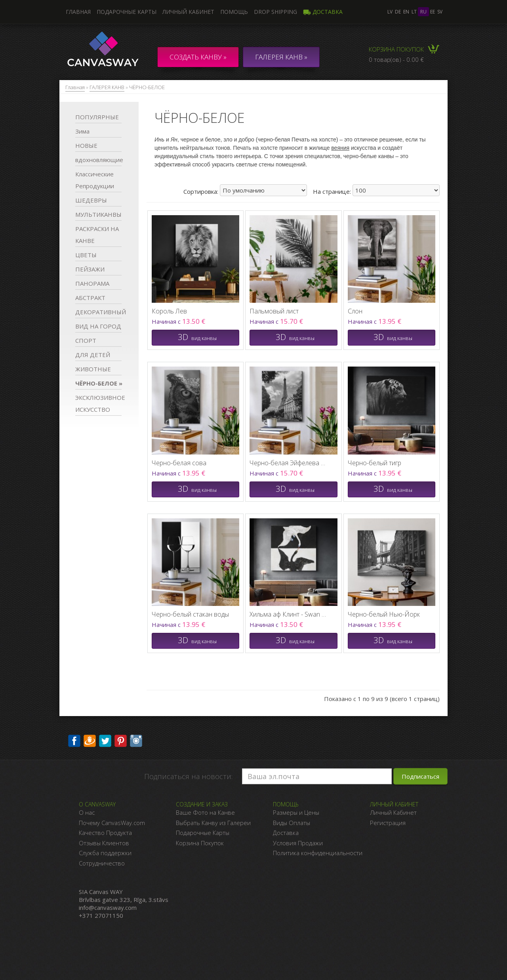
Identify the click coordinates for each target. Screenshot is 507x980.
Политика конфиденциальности (318, 853)
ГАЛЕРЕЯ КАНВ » (281, 57)
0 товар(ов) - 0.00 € (396, 59)
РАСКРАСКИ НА (97, 235)
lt (414, 12)
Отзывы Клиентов (104, 843)
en (406, 12)
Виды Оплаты (292, 823)
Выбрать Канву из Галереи (213, 823)
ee (433, 12)
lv (390, 12)
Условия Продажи (298, 843)
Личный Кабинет (393, 812)
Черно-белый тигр (375, 463)
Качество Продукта (105, 833)
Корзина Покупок (200, 843)
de (398, 12)
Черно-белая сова (179, 463)
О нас (87, 812)
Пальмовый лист (274, 311)
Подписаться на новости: (188, 776)
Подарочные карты (127, 12)
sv (440, 12)
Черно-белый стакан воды (190, 614)
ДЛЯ (93, 355)
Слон (355, 311)
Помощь (234, 12)
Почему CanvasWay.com (112, 823)
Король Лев (169, 311)
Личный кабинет (188, 12)
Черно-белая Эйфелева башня (289, 463)
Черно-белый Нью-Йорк (384, 614)
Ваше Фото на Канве (205, 812)
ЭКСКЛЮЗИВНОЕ (98, 403)
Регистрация (388, 823)
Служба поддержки (105, 853)
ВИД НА (98, 326)
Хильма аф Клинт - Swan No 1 (289, 614)
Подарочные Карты (203, 833)
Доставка (323, 12)
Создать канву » (198, 57)
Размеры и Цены (296, 812)
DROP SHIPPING (275, 12)
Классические (95, 180)
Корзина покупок (396, 49)
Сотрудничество (102, 863)
